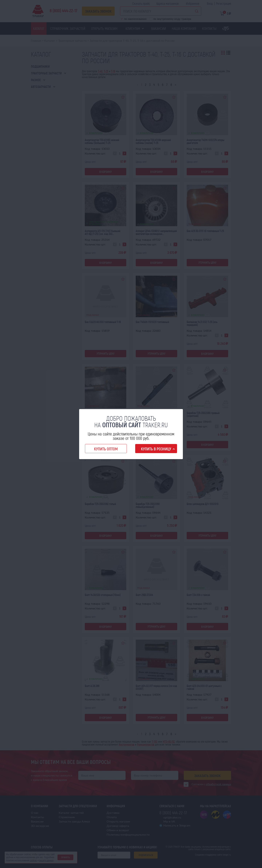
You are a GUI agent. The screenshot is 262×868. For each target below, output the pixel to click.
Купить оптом (106, 449)
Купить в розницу (156, 449)
